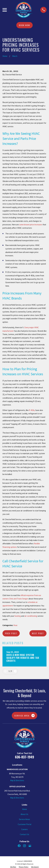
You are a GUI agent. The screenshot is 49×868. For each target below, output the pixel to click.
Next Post (38, 633)
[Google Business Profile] (30, 846)
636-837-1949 (24, 757)
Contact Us (24, 834)
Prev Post (11, 633)
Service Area (25, 716)
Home (24, 809)
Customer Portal (24, 824)
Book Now (24, 25)
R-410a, (32, 410)
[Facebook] (19, 846)
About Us (24, 814)
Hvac (15, 625)
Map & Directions (17, 780)
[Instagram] (24, 846)
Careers (24, 829)
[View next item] (15, 671)
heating (18, 616)
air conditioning (31, 616)
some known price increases (31, 225)
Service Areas (24, 819)
